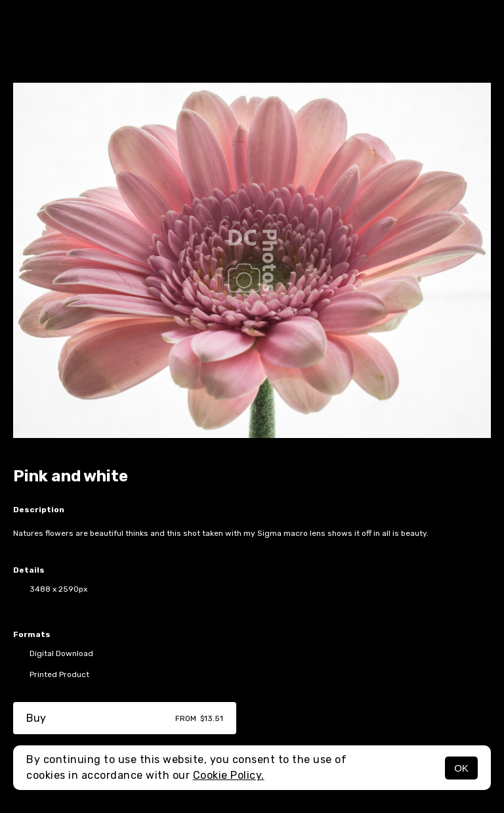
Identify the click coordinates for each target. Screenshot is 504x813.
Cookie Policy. (229, 775)
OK (461, 768)
